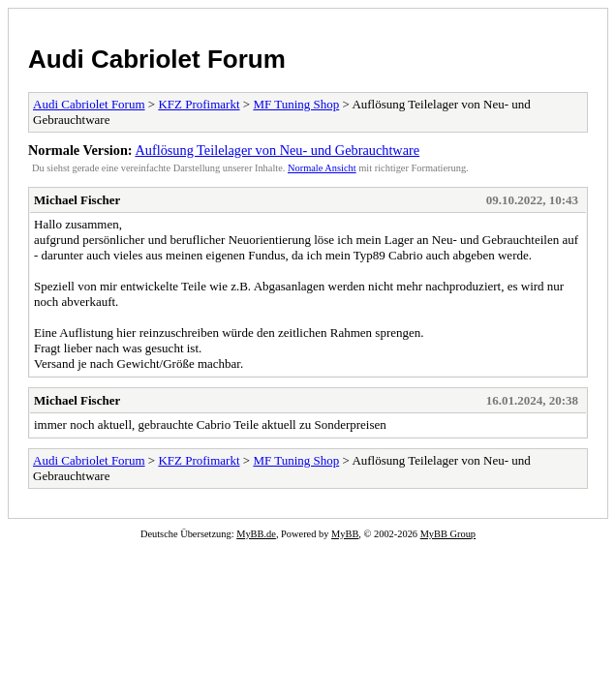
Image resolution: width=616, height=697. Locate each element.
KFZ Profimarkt (199, 104)
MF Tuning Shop (296, 104)
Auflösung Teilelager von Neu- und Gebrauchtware (277, 150)
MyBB (345, 534)
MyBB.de (256, 534)
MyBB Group (448, 534)
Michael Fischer (77, 200)
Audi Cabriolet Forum (157, 59)
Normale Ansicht (322, 168)
